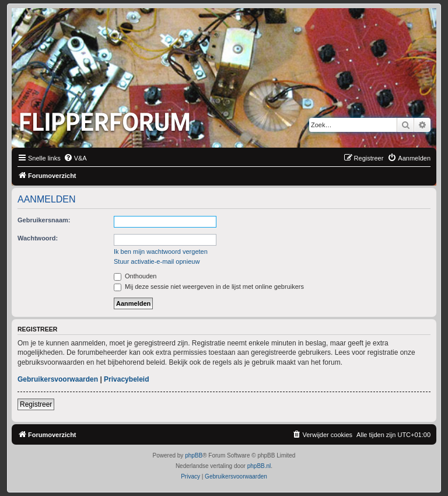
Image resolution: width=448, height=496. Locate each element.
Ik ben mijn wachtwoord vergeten (161, 252)
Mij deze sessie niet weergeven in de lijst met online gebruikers (209, 287)
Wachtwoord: (38, 238)
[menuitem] (75, 158)
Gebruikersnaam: (44, 220)
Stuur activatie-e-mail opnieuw (157, 261)
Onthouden (135, 276)
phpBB (194, 455)
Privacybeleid (126, 379)
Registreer (36, 404)
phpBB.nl (259, 466)
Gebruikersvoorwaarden (58, 379)
